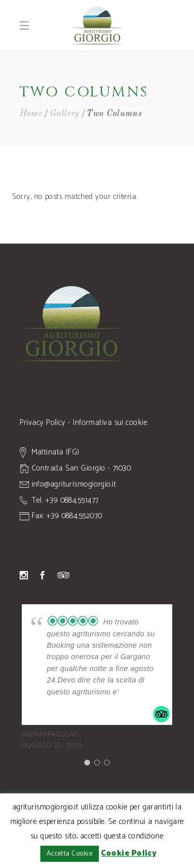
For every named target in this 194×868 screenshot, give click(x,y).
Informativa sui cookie (110, 423)
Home (31, 114)
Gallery (65, 114)
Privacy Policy (43, 423)
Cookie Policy (129, 853)
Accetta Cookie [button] (70, 854)
